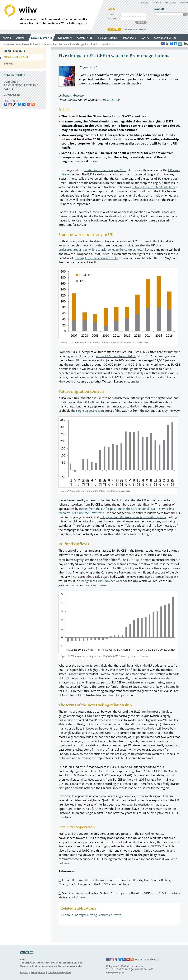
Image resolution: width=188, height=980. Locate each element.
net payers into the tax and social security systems (133, 517)
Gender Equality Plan (59, 972)
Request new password (136, 29)
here (126, 884)
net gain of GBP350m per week (102, 581)
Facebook (5, 104)
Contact (144, 3)
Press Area (171, 3)
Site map (156, 3)
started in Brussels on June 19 (105, 170)
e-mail (111, 14)
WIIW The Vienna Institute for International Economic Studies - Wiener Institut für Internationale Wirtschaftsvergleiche (52, 15)
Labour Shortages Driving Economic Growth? (93, 915)
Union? (72, 100)
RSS (33, 104)
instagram (10, 104)
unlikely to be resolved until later (153, 187)
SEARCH (185, 14)
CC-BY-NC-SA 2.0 (109, 100)
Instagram (112, 959)
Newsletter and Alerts (147, 959)
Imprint (184, 3)
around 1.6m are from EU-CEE (116, 356)
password (113, 18)
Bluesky (19, 104)
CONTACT (26, 952)
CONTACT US (12, 95)
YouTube (28, 104)
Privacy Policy (38, 972)
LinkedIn (24, 104)
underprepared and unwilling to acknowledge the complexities (100, 250)
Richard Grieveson (74, 95)
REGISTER (114, 29)
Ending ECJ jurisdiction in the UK (96, 258)
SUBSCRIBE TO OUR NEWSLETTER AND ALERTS (21, 85)
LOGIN (141, 22)
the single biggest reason (87, 411)
